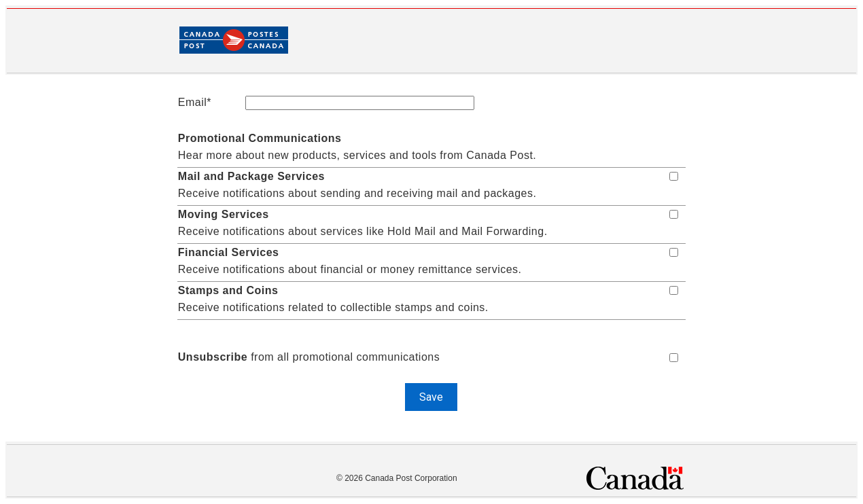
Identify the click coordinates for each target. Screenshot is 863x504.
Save (431, 397)
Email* (195, 102)
